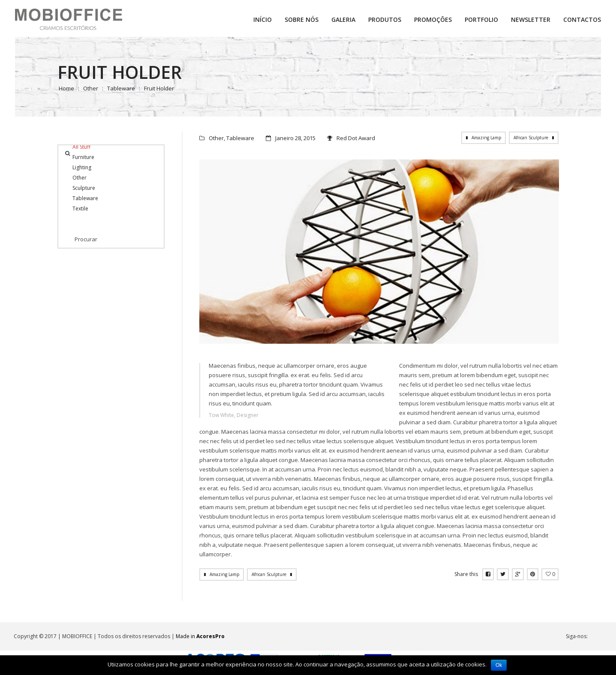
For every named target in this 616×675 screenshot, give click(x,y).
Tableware (121, 88)
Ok (499, 665)
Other (91, 88)
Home (66, 88)
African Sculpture (531, 138)
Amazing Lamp (486, 138)
